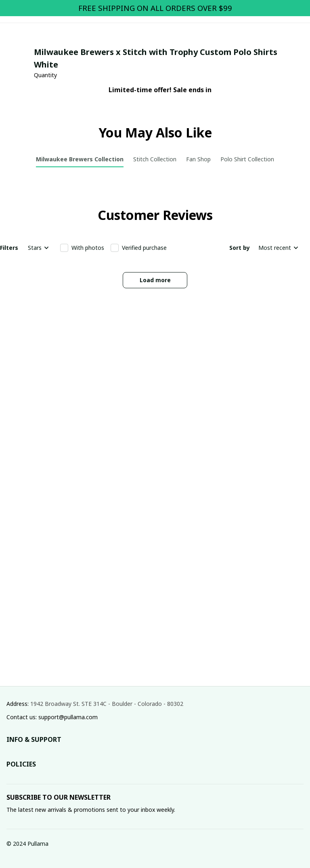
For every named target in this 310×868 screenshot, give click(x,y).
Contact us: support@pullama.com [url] (52, 717)
